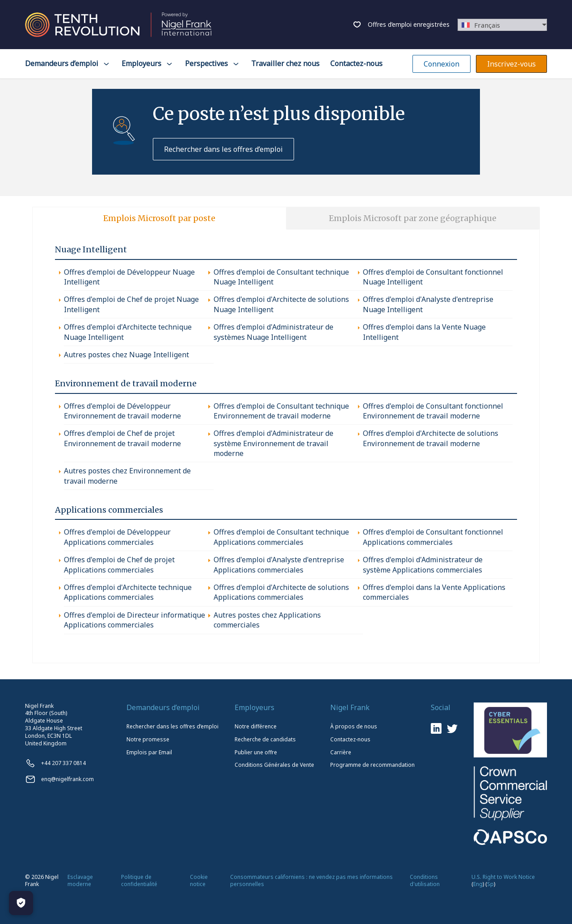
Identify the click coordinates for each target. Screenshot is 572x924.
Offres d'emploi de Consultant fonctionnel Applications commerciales (433, 537)
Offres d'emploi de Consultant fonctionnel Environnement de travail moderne (433, 411)
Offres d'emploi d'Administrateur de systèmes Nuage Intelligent (273, 332)
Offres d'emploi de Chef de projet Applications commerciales (119, 564)
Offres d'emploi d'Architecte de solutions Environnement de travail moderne (431, 438)
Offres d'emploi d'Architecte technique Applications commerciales (128, 592)
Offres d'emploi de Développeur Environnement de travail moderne (122, 411)
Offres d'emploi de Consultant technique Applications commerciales (281, 537)
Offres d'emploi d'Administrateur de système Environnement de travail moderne (273, 443)
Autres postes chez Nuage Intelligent (126, 355)
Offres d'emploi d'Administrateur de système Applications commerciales (423, 564)
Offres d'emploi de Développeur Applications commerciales (117, 537)
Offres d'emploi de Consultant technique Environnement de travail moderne (281, 411)
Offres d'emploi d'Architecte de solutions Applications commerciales (281, 592)
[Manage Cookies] (21, 903)
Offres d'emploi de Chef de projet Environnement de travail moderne (122, 438)
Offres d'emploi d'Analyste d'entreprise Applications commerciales (279, 564)
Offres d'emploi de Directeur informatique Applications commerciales (135, 620)
